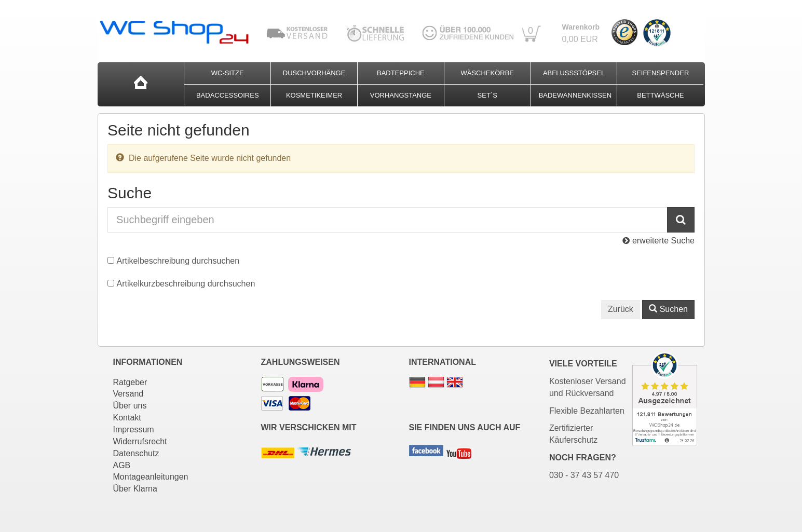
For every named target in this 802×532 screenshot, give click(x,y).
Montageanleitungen (151, 477)
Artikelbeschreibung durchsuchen (178, 261)
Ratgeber (130, 382)
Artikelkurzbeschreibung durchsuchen (186, 284)
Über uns (130, 406)
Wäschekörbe (487, 73)
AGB (122, 465)
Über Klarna (135, 489)
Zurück (621, 309)
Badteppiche (401, 73)
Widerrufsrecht (140, 441)
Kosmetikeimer (314, 95)
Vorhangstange (401, 95)
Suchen (668, 309)
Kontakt (127, 418)
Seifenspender (660, 73)
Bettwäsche (660, 95)
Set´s (487, 95)
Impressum (134, 429)
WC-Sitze (228, 73)
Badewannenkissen (575, 95)
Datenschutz (136, 453)
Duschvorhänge (314, 73)
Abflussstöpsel (574, 73)
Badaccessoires (228, 95)
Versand (128, 394)
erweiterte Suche (658, 241)
